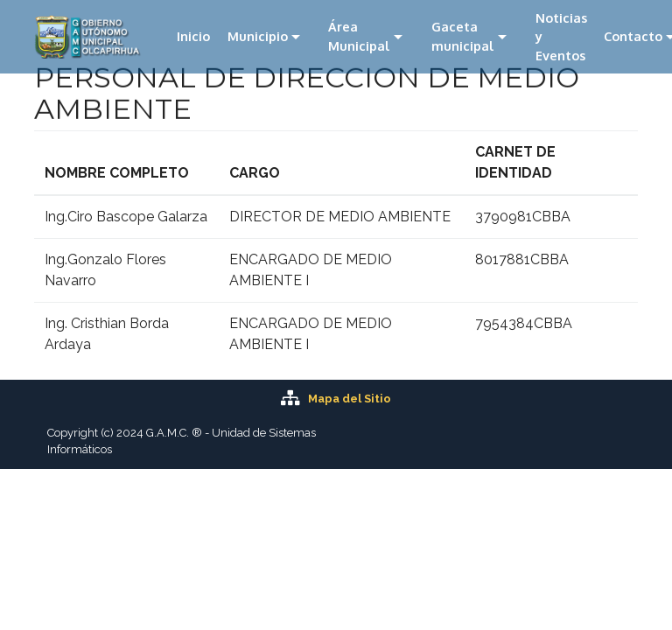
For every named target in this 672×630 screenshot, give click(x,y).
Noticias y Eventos (561, 36)
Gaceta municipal (463, 36)
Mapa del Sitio (350, 399)
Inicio (193, 36)
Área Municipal (359, 36)
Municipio (258, 36)
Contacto (633, 36)
